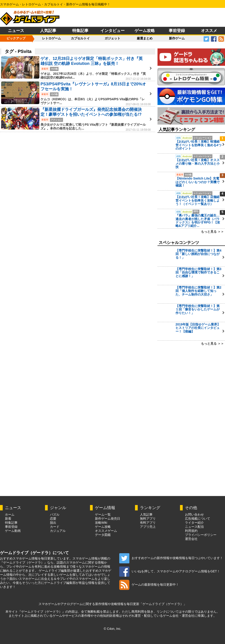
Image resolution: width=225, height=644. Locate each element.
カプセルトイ (80, 38)
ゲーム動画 (13, 531)
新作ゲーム (177, 38)
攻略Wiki (101, 523)
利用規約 (191, 531)
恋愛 (53, 519)
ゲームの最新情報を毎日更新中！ (149, 585)
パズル (55, 514)
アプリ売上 (148, 527)
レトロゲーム (52, 38)
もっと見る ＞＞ (212, 232)
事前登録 (177, 31)
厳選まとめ (145, 38)
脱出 (53, 523)
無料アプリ (148, 519)
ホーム (10, 514)
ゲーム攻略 (145, 31)
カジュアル (58, 531)
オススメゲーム (106, 531)
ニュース (16, 31)
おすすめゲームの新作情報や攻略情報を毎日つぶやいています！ (171, 558)
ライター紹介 (194, 523)
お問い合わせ (194, 514)
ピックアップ (16, 38)
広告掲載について (198, 519)
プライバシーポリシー (201, 535)
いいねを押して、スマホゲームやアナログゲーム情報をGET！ (170, 571)
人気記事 (48, 31)
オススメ (209, 31)
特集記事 (80, 31)
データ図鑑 (103, 535)
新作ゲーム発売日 (108, 519)
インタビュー (112, 31)
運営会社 (191, 539)
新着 (8, 519)
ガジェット (112, 38)
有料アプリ (148, 523)
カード (55, 527)
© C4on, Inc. (112, 629)
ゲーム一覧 (103, 514)
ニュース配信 (194, 527)
